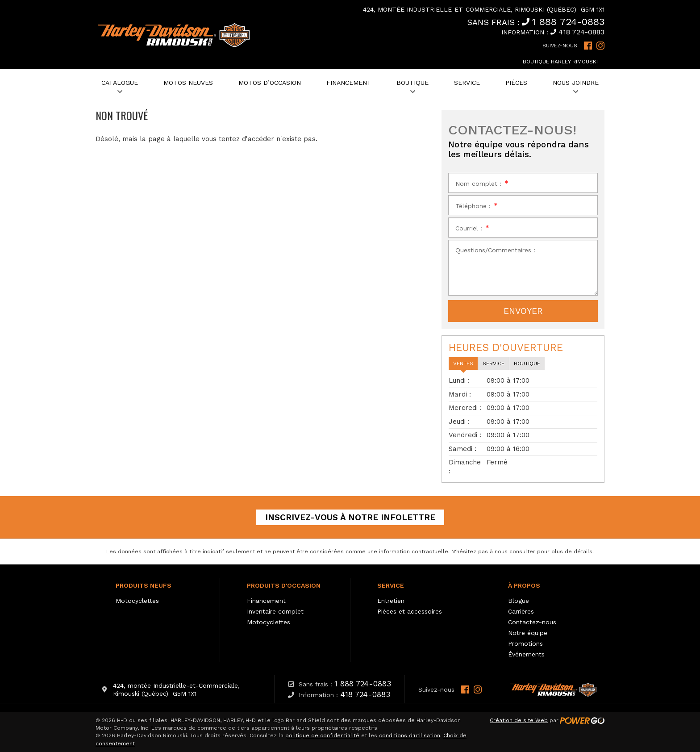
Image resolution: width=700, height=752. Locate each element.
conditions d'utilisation (410, 735)
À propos (524, 585)
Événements (526, 654)
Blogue (519, 601)
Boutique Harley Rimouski (560, 62)
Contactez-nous (532, 622)
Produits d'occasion (284, 585)
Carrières (521, 611)
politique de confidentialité (322, 735)
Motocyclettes (137, 601)
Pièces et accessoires (410, 611)
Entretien (391, 601)
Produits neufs (144, 585)
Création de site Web (519, 720)
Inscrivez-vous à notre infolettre (350, 517)
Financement (266, 601)
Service (391, 585)
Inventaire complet (275, 611)
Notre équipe (528, 633)
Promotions (525, 643)
